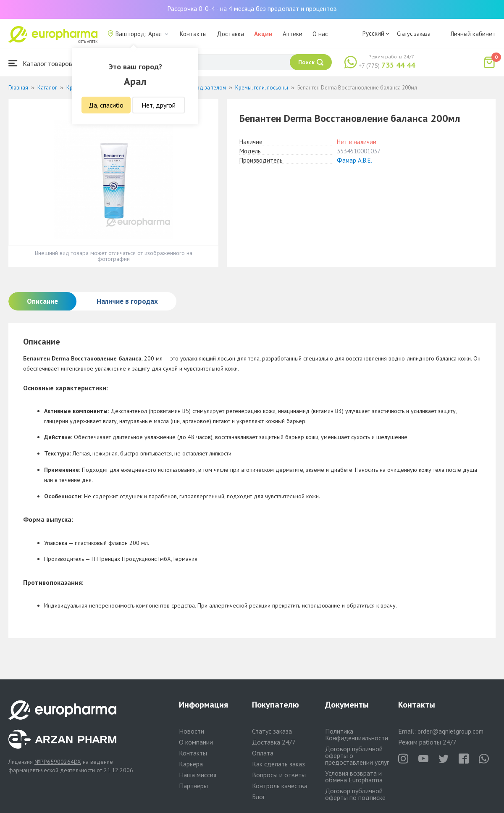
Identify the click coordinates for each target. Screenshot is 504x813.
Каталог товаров (40, 63)
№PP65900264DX (58, 762)
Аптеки (293, 34)
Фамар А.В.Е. (354, 160)
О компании (196, 742)
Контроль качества (280, 786)
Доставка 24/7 (274, 742)
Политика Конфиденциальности (357, 734)
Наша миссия (198, 775)
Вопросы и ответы (279, 775)
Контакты (193, 34)
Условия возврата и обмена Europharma (354, 776)
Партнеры (193, 786)
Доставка (230, 34)
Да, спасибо (106, 105)
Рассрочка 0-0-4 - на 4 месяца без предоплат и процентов (252, 8)
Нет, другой (159, 105)
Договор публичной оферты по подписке (355, 794)
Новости (192, 731)
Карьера (191, 764)
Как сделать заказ (278, 764)
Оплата (263, 753)
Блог (259, 797)
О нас (320, 34)
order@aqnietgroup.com (450, 731)
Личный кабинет (473, 34)
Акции (263, 34)
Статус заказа (414, 34)
